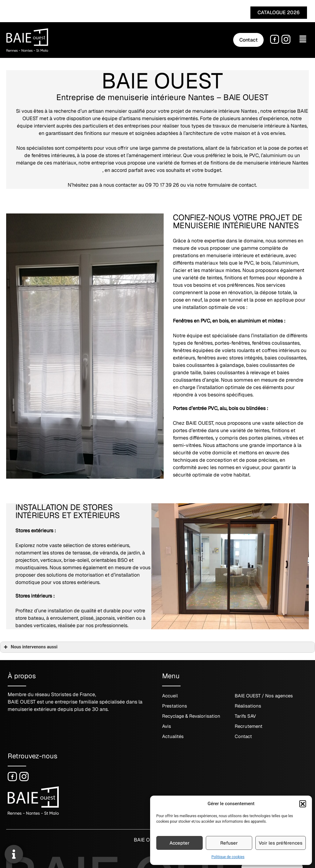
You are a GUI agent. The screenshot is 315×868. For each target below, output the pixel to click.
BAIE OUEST (147, 840)
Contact (243, 737)
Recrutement (249, 726)
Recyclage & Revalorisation (191, 716)
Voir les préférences (281, 843)
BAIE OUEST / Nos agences (264, 696)
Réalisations (248, 706)
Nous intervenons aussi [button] (30, 647)
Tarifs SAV (245, 716)
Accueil (170, 696)
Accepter (179, 843)
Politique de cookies (228, 857)
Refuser (229, 843)
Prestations (175, 706)
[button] (303, 804)
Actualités (173, 737)
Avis (167, 726)
